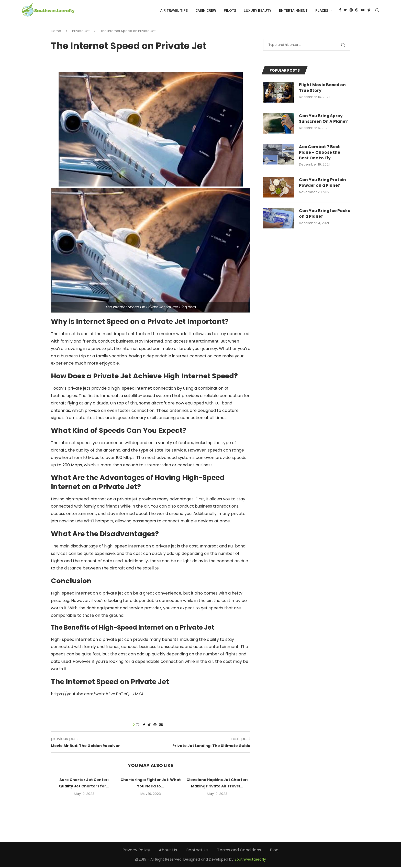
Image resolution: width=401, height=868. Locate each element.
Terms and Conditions (239, 851)
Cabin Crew (206, 10)
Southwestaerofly (250, 860)
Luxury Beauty (258, 10)
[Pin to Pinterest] (155, 726)
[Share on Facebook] (144, 726)
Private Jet (81, 32)
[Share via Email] (161, 726)
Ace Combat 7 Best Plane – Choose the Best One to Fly (320, 153)
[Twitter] (345, 10)
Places (322, 10)
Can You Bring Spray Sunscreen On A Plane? (323, 119)
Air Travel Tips (174, 10)
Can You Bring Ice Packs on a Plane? (318, 215)
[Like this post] (138, 726)
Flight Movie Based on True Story (323, 89)
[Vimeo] (369, 10)
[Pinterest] (357, 10)
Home (56, 32)
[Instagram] (351, 10)
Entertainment (293, 10)
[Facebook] (340, 10)
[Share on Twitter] (149, 726)
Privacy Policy (136, 851)
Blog (274, 851)
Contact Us (197, 851)
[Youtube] (363, 10)
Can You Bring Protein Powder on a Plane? (323, 184)
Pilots (230, 10)
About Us (168, 851)
